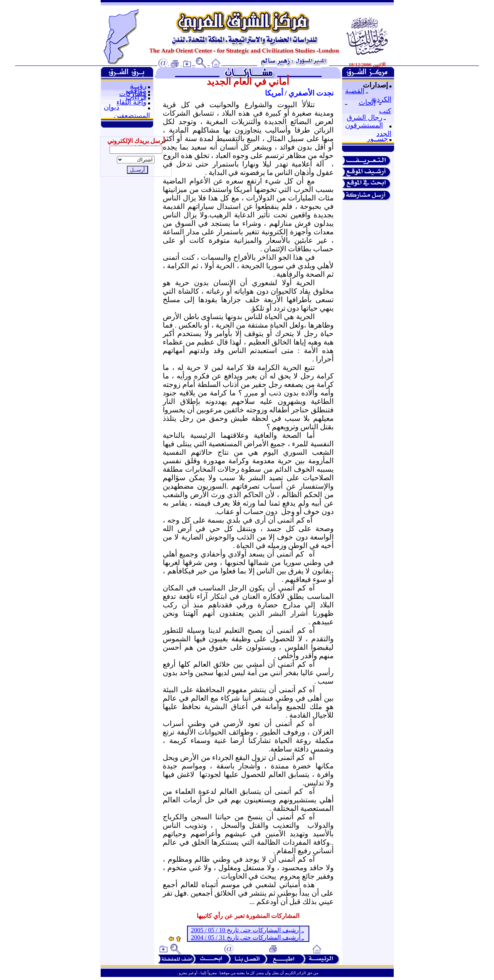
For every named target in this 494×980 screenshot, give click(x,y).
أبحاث (367, 103)
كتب (385, 111)
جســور (377, 139)
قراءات (136, 97)
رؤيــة (138, 86)
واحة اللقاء (132, 102)
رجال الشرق (365, 118)
